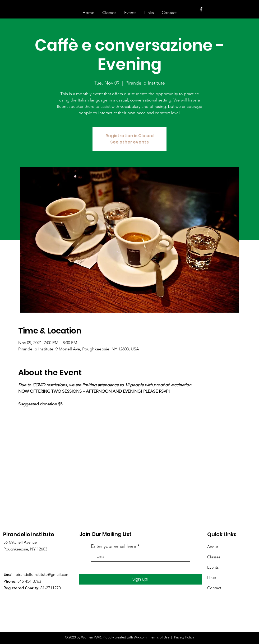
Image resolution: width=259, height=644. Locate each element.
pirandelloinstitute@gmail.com (43, 574)
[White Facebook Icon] (201, 9)
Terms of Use (160, 637)
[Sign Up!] (140, 579)
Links (212, 578)
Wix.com (140, 637)
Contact (214, 588)
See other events (129, 142)
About (213, 547)
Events (213, 567)
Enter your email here (114, 546)
